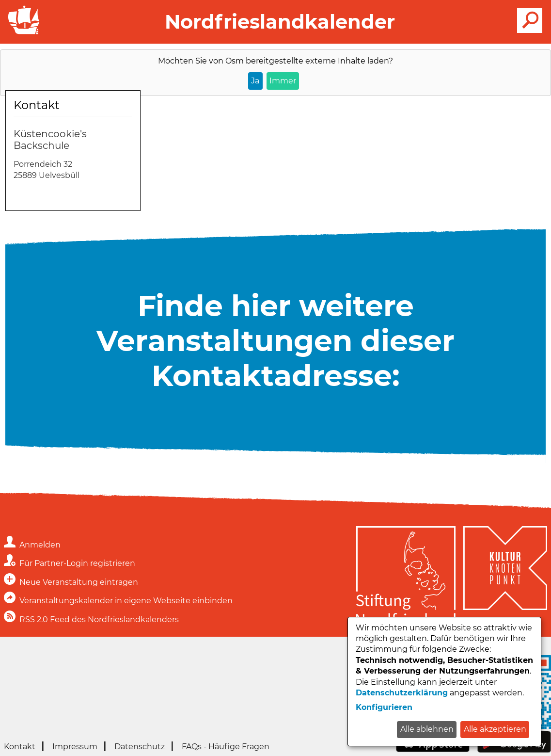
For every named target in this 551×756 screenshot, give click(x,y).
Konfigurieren (384, 707)
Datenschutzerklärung (402, 693)
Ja (255, 81)
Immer (283, 81)
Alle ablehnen (427, 729)
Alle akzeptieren (495, 729)
